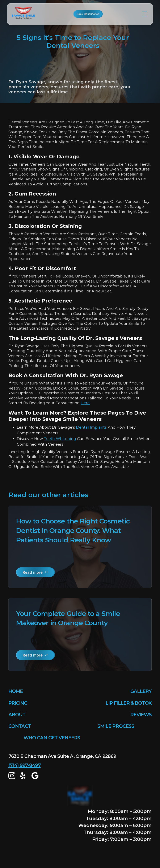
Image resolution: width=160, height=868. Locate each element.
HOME (16, 691)
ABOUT (17, 715)
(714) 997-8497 (25, 765)
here (85, 403)
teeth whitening (60, 439)
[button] (145, 14)
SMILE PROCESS (116, 726)
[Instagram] (12, 776)
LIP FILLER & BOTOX (129, 703)
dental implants (91, 427)
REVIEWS (141, 715)
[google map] (35, 776)
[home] (25, 14)
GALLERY (141, 691)
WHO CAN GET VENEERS (52, 738)
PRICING (18, 703)
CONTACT (20, 726)
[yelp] (23, 776)
